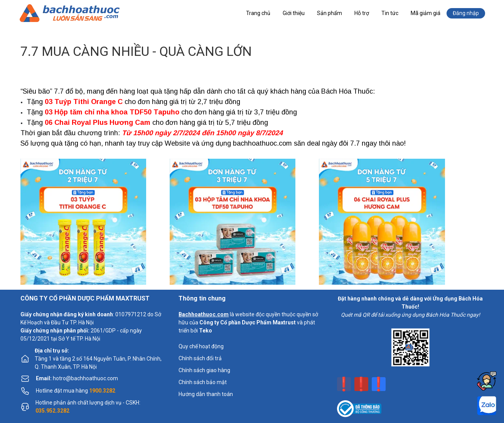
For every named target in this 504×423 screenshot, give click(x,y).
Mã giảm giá (426, 13)
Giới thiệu (294, 13)
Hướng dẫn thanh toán (206, 394)
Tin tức (390, 13)
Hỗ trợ (362, 13)
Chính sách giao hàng (204, 370)
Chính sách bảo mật (203, 382)
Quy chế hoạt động (201, 346)
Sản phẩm (330, 13)
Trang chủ (258, 13)
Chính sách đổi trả (200, 358)
